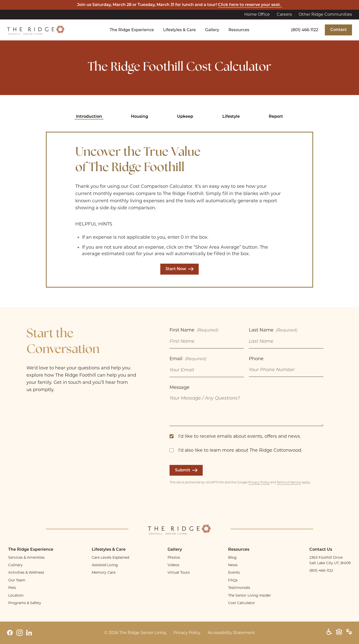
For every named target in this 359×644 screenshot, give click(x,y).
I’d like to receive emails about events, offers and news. (240, 436)
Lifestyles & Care (179, 30)
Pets (12, 588)
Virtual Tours (179, 572)
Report (276, 117)
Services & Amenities (26, 557)
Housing (139, 117)
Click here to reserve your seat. (250, 5)
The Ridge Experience (132, 30)
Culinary (15, 565)
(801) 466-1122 (305, 30)
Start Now (179, 269)
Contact (339, 30)
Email (188, 359)
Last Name (273, 331)
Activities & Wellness (26, 572)
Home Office (257, 14)
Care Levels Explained (110, 557)
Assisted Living (105, 565)
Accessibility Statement (231, 633)
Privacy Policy (259, 482)
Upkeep (185, 117)
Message (179, 387)
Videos (173, 565)
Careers (284, 14)
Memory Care (104, 572)
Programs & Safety (25, 603)
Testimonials (239, 588)
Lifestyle (231, 117)
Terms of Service (289, 482)
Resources (239, 30)
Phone (256, 359)
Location (16, 595)
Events (234, 572)
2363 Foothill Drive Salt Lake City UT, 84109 (330, 560)
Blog (232, 557)
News (233, 565)
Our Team (17, 580)
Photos (174, 557)
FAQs (233, 580)
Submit (186, 470)
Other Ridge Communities (325, 14)
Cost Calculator (242, 603)
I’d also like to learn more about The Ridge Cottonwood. (240, 450)
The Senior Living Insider (250, 595)
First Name (194, 331)
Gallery (212, 30)
